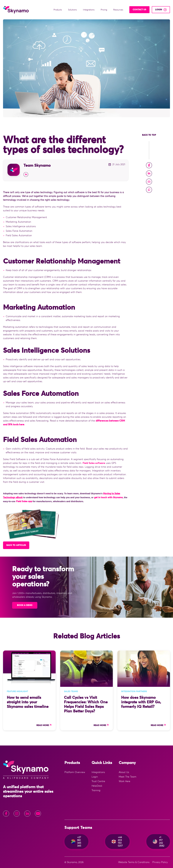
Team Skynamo (37, 166)
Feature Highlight (17, 691)
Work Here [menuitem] (124, 781)
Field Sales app (24, 502)
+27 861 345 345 (76, 841)
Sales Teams (71, 691)
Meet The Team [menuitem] (128, 777)
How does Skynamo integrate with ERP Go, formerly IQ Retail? (141, 702)
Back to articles (16, 545)
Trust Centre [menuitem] (98, 781)
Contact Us (139, 10)
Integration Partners (134, 691)
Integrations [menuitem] (98, 772)
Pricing (104, 10)
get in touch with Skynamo (108, 498)
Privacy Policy (160, 862)
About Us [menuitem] (124, 772)
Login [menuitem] (95, 777)
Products (58, 10)
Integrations (89, 10)
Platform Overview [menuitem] (75, 772)
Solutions (73, 10)
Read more (43, 725)
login (159, 10)
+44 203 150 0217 (117, 841)
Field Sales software (94, 463)
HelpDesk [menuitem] (97, 786)
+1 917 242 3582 (158, 841)
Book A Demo (25, 605)
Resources (118, 10)
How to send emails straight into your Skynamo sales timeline (28, 702)
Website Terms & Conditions (134, 862)
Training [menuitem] (96, 790)
